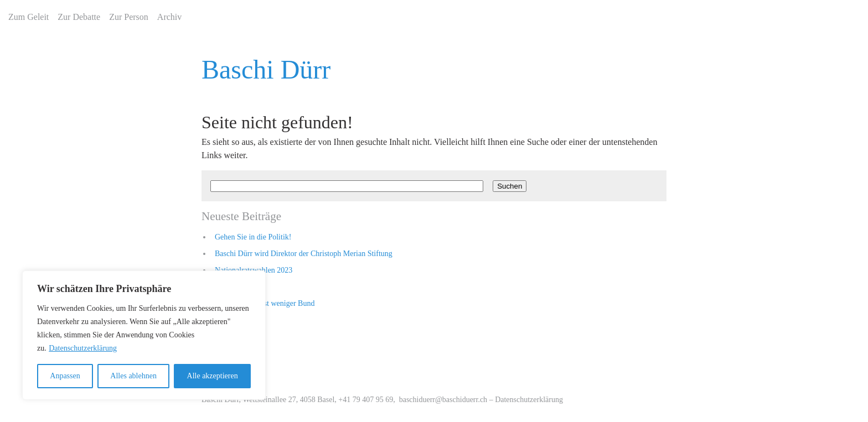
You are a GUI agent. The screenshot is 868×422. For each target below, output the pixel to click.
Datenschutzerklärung (83, 348)
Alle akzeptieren (213, 376)
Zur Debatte (79, 17)
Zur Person (129, 17)
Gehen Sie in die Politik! (253, 237)
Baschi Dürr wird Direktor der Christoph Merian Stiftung (304, 254)
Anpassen (65, 376)
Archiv (169, 17)
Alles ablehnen (133, 376)
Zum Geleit (29, 17)
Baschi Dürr (266, 69)
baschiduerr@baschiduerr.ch (443, 400)
